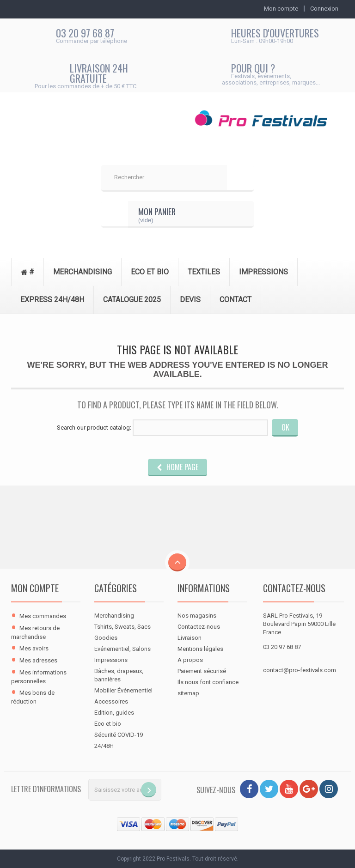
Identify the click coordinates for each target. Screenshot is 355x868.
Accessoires (111, 701)
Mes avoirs (34, 648)
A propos (190, 660)
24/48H (104, 746)
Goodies (106, 638)
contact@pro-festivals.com (300, 670)
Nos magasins (197, 616)
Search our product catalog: (94, 428)
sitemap (188, 693)
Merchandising (114, 616)
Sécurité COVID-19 (119, 735)
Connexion (324, 9)
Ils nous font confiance (208, 682)
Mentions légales (200, 649)
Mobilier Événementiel (123, 690)
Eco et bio (108, 724)
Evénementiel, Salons (122, 649)
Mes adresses (38, 660)
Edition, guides (114, 713)
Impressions (111, 660)
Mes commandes (43, 616)
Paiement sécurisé (202, 671)
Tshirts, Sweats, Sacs (122, 627)
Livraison (190, 638)
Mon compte (35, 588)
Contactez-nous (199, 627)
